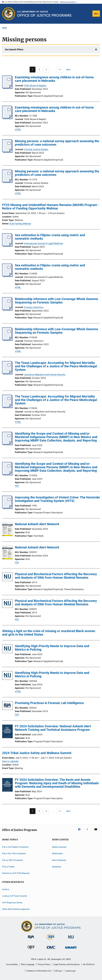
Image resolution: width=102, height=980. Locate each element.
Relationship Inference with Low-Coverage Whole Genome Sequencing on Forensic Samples (56, 301)
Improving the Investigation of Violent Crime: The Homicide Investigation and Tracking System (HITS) (57, 499)
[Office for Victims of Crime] (51, 949)
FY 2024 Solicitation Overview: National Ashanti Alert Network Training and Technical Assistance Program (53, 728)
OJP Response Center (12, 902)
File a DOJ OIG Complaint (14, 853)
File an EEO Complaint (13, 860)
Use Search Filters (14, 49)
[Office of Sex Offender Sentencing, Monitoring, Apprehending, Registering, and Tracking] (71, 949)
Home (4, 28)
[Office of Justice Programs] (9, 14)
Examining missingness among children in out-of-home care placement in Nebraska (54, 79)
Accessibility (12, 964)
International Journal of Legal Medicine (43, 243)
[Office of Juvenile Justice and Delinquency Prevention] (31, 950)
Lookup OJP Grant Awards (15, 896)
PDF (17, 486)
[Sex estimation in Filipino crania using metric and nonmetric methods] (7, 246)
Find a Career (8, 867)
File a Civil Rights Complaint (15, 847)
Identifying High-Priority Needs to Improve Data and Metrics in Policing (52, 648)
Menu (96, 14)
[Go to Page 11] (60, 70)
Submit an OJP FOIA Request (16, 873)
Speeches (57, 867)
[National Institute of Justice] (71, 939)
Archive (6, 889)
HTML (18, 130)
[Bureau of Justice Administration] (31, 939)
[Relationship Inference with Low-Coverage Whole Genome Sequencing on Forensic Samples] (7, 310)
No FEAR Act (89, 964)
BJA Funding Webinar (20, 224)
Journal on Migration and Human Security (45, 374)
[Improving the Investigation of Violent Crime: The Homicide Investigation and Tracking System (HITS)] (7, 508)
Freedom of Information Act (39, 971)
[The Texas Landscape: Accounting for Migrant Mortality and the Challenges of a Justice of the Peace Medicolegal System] (7, 374)
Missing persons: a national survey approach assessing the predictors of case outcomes (57, 143)
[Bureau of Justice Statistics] (51, 941)
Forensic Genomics (34, 307)
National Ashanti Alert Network (37, 524)
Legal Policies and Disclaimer (67, 964)
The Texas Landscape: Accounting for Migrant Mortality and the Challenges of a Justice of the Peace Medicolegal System (56, 366)
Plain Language (28, 964)
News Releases (59, 860)
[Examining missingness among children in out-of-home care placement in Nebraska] (7, 88)
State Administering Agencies (16, 909)
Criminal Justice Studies (36, 149)
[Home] (44, 14)
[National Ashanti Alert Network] (7, 530)
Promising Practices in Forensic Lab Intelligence (49, 703)
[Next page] (70, 70)
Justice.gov (71, 971)
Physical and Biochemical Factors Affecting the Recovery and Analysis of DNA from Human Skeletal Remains (56, 576)
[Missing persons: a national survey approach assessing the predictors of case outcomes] (7, 152)
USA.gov (58, 971)
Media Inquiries (59, 847)
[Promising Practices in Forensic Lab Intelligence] (7, 706)
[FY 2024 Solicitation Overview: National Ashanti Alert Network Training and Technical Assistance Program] (7, 732)
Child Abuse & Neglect (35, 86)
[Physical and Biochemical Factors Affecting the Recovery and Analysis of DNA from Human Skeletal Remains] (7, 577)
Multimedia (57, 853)
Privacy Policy (44, 964)
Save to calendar (10, 761)
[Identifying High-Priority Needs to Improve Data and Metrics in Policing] (7, 649)
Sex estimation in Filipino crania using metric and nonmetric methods (50, 237)
